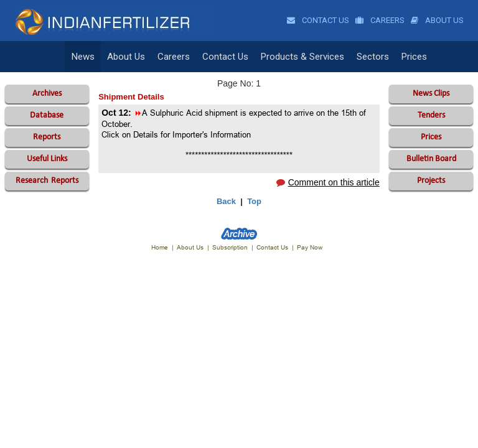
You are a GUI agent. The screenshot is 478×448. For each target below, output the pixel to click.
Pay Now (310, 247)
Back (226, 201)
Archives (47, 94)
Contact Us (318, 20)
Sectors (373, 57)
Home (160, 247)
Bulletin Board (431, 159)
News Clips (431, 94)
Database (47, 115)
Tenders (431, 115)
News (83, 57)
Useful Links (47, 159)
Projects (431, 181)
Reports (47, 137)
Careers (380, 20)
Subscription (230, 247)
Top (254, 201)
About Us (437, 20)
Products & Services (302, 57)
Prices (414, 57)
